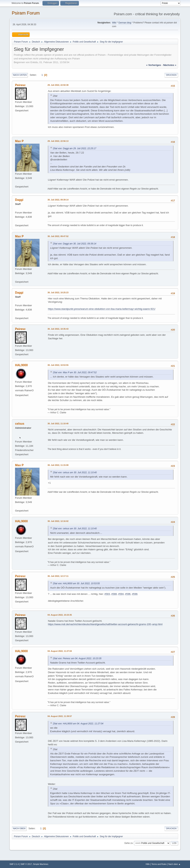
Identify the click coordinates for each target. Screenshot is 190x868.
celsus (20, 424)
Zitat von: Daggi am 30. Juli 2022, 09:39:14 (74, 244)
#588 (114, 594)
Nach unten (20, 75)
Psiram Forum (26, 13)
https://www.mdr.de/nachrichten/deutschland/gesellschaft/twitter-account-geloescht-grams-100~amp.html (105, 624)
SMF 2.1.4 (14, 864)
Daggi (19, 200)
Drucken (171, 75)
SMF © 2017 (26, 864)
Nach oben (19, 828)
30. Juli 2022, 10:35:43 (58, 329)
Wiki (114, 23)
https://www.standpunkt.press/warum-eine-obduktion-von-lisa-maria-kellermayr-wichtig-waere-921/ (102, 309)
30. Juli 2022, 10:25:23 (58, 292)
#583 (107, 594)
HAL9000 (21, 365)
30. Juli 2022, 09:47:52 (58, 236)
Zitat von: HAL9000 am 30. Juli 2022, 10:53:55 (76, 583)
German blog (125, 23)
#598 (135, 594)
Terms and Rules (159, 864)
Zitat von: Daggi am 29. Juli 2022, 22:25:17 (74, 148)
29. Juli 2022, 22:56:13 (58, 141)
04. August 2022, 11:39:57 (60, 716)
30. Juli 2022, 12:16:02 (58, 521)
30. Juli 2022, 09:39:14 (58, 200)
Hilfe (148, 864)
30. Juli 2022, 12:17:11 (58, 576)
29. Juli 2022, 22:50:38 (58, 85)
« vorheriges (154, 65)
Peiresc (20, 85)
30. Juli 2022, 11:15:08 (58, 465)
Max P (19, 141)
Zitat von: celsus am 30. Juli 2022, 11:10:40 (75, 473)
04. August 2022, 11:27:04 (60, 651)
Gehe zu (128, 843)
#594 (121, 594)
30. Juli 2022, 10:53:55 (58, 365)
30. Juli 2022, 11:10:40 (58, 424)
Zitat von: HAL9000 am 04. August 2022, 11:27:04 (78, 724)
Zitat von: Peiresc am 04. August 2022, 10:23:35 (77, 658)
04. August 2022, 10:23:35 (60, 615)
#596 (128, 594)
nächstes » (170, 65)
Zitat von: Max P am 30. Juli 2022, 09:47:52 (75, 372)
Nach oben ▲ (174, 864)
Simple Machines (41, 864)
